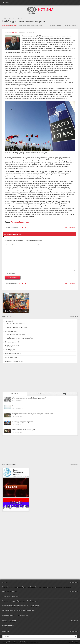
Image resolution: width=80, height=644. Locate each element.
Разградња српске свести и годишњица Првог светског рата (33, 414)
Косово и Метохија (11, 357)
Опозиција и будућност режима (23, 422)
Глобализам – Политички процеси (18, 338)
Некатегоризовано (11, 354)
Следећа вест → (71, 25)
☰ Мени (6, 3)
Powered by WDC (73, 642)
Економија (14, 25)
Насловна (6, 25)
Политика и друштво (12, 361)
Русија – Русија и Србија (15, 328)
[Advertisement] (15, 378)
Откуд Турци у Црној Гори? (11, 596)
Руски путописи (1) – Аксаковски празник (15, 615)
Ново (40, 393)
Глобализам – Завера (14, 334)
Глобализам (9, 332)
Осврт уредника (10, 346)
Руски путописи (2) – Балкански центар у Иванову (18, 610)
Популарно (15, 393)
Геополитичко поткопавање (22, 406)
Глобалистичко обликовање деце (24, 430)
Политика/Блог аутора (20, 222)
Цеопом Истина (14, 642)
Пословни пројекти (11, 342)
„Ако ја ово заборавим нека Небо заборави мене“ (29, 398)
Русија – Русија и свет (14, 324)
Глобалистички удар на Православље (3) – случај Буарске (21, 606)
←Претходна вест (56, 25)
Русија (7, 321)
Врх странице (70, 227)
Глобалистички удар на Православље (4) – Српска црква (20, 601)
